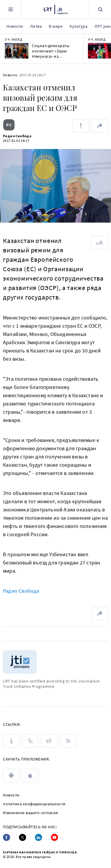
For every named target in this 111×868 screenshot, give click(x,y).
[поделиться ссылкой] (100, 126)
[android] (11, 776)
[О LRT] (11, 741)
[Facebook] (7, 837)
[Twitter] (22, 837)
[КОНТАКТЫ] (30, 741)
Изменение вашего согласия (30, 813)
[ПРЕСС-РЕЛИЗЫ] (49, 741)
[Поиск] (100, 9)
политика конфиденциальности (34, 804)
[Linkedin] (38, 837)
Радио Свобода (17, 136)
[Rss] (68, 741)
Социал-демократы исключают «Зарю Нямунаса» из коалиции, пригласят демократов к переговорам (53, 51)
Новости (10, 75)
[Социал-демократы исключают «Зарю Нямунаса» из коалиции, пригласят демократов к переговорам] (17, 51)
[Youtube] (54, 837)
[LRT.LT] (56, 9)
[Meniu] (11, 9)
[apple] (30, 776)
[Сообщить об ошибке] (81, 126)
